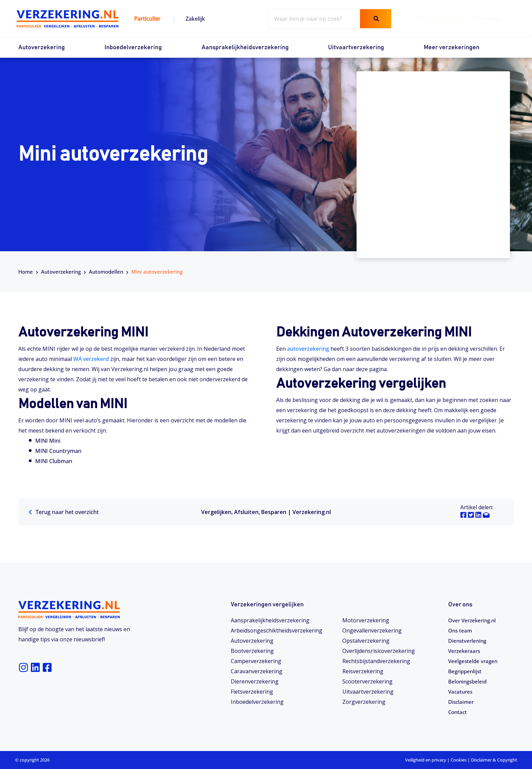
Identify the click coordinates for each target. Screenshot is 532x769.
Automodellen (106, 272)
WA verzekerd (91, 359)
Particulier (147, 19)
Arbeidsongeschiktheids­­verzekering (277, 630)
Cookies (459, 760)
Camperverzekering (256, 661)
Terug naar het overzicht (64, 512)
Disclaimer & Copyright (494, 760)
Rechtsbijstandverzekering (376, 661)
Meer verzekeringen (452, 48)
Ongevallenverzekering (372, 630)
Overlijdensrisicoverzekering (379, 651)
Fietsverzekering (252, 692)
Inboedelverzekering (133, 48)
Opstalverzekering (366, 641)
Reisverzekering (363, 671)
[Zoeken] (376, 19)
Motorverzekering (366, 620)
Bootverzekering (252, 651)
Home (26, 272)
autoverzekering (308, 349)
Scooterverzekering (367, 681)
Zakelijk (195, 19)
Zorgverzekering (364, 702)
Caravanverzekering (256, 671)
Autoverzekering (42, 48)
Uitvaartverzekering (356, 48)
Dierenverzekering (255, 681)
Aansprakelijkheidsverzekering (245, 48)
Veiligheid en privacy (426, 760)
